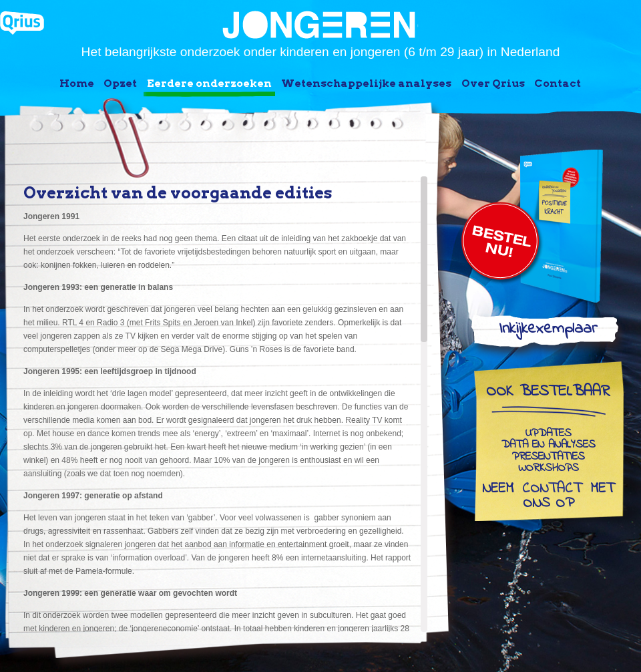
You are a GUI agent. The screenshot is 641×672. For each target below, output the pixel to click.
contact (552, 490)
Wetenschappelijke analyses (366, 83)
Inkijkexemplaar (548, 332)
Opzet (120, 83)
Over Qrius (493, 83)
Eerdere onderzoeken (209, 83)
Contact (558, 83)
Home (77, 83)
